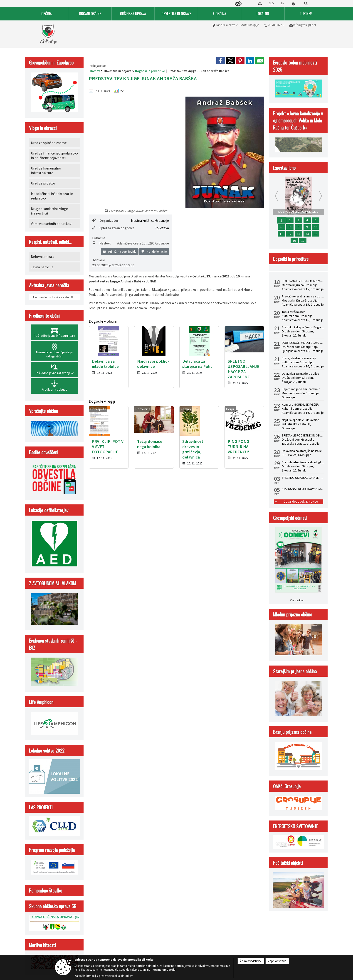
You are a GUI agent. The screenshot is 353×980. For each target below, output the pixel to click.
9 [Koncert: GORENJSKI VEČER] (307, 227)
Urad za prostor (43, 183)
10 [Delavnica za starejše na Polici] (316, 227)
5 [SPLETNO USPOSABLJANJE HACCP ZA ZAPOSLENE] (316, 220)
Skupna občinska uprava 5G (53, 906)
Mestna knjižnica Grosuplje (150, 221)
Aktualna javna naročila (49, 285)
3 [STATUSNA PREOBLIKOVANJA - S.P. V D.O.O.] (298, 220)
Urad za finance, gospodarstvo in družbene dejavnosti (54, 155)
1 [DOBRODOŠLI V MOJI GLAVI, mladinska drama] (281, 220)
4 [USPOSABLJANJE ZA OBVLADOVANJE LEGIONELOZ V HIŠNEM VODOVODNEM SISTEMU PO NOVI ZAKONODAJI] (307, 220)
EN (283, 3)
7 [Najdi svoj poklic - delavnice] (290, 227)
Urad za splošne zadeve (49, 143)
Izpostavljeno (284, 168)
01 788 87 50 (276, 25)
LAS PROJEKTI (41, 807)
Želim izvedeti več (251, 961)
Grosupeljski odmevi (290, 518)
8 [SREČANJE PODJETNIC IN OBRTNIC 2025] (298, 227)
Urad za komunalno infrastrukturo (46, 170)
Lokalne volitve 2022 (47, 750)
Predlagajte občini (45, 315)
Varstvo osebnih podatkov (51, 224)
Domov (95, 71)
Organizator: (106, 221)
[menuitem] (47, 14)
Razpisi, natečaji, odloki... (50, 242)
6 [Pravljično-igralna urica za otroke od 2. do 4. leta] (281, 227)
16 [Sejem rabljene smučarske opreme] (294, 241)
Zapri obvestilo (277, 961)
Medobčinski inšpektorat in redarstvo (52, 196)
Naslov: (101, 243)
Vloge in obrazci (43, 128)
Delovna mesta (43, 257)
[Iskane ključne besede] (302, 4)
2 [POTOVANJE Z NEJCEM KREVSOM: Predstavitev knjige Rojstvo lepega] (290, 220)
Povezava (162, 228)
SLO (271, 3)
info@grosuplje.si (305, 25)
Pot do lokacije (154, 252)
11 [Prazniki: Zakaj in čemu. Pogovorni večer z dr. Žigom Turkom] (281, 234)
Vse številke (297, 600)
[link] (221, 60)
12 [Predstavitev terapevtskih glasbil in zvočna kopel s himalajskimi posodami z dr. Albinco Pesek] (290, 234)
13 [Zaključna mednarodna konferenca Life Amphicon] (299, 234)
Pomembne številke (46, 890)
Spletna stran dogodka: (114, 228)
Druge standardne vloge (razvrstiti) (49, 211)
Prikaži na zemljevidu (120, 252)
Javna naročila (42, 267)
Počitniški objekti (288, 863)
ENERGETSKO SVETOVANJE (296, 826)
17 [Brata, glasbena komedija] (303, 241)
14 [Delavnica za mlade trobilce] (307, 234)
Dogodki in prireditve (150, 71)
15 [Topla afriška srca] (316, 234)
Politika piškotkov (121, 976)
